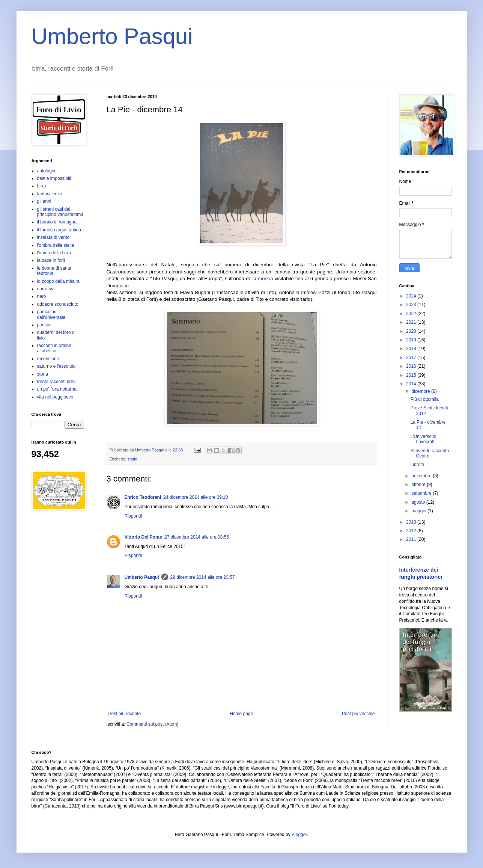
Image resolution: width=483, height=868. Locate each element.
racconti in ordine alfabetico (54, 348)
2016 (412, 366)
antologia (46, 171)
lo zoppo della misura (58, 281)
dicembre (421, 391)
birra (42, 186)
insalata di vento (53, 237)
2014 (412, 384)
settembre (422, 493)
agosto (419, 502)
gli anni (44, 201)
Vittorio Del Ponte (143, 537)
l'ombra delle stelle (56, 245)
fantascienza (50, 194)
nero (42, 296)
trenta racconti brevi (57, 382)
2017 (412, 358)
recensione (48, 359)
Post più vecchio (358, 714)
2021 (412, 322)
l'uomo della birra (54, 253)
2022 (412, 314)
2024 (412, 296)
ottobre (419, 485)
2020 (412, 331)
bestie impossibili (54, 178)
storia (132, 459)
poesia (44, 325)
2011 (412, 539)
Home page (241, 714)
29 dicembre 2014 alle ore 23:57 (203, 577)
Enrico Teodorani (143, 497)
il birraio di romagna (57, 222)
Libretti (417, 465)
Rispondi (133, 516)
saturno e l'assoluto (56, 366)
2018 (412, 349)
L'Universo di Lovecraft (423, 439)
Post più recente (125, 714)
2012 (412, 531)
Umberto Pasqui (112, 36)
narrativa (46, 289)
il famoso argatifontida (59, 230)
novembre (422, 476)
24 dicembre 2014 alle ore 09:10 (196, 497)
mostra (265, 279)
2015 (412, 375)
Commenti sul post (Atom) (153, 724)
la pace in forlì (51, 260)
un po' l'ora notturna (57, 389)
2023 (412, 305)
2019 (412, 340)
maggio (419, 511)
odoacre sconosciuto (58, 304)
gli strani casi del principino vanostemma (60, 212)
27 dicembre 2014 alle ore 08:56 (197, 537)
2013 (412, 522)
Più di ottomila (424, 399)
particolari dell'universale (51, 314)
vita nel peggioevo (55, 397)
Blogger (299, 835)
